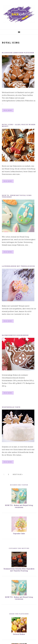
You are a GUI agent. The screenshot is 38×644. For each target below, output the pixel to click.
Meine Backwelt (19, 14)
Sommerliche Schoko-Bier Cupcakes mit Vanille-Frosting (19, 570)
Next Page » (18, 474)
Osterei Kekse (19, 621)
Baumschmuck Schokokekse (15, 335)
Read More (8, 110)
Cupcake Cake (19, 533)
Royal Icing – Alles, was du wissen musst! (19, 125)
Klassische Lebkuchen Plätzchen (18, 53)
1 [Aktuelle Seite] (4, 474)
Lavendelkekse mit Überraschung (18, 266)
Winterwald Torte (11, 407)
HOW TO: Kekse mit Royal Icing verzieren (17, 196)
